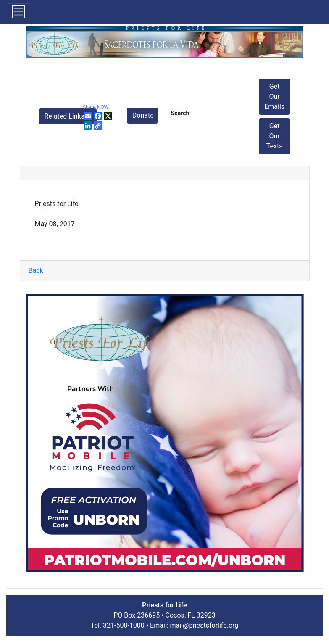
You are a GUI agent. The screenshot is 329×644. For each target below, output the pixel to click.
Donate (143, 115)
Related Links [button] (65, 116)
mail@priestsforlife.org (204, 625)
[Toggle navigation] (18, 12)
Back (36, 271)
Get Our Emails (274, 96)
